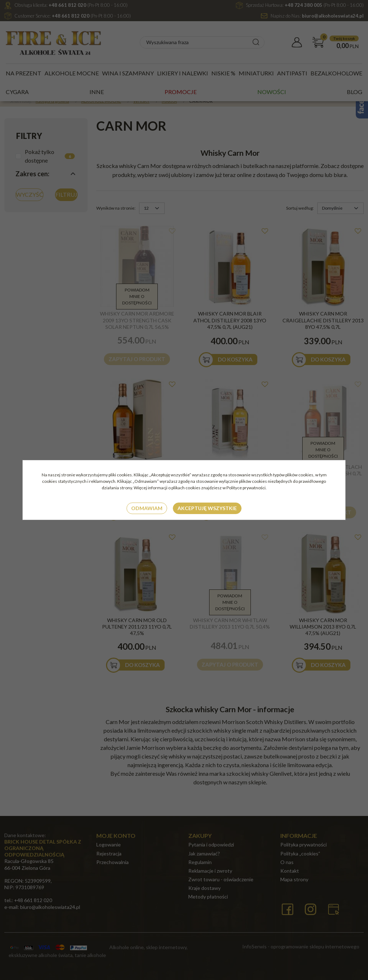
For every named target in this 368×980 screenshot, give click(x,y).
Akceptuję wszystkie (207, 508)
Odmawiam (147, 508)
